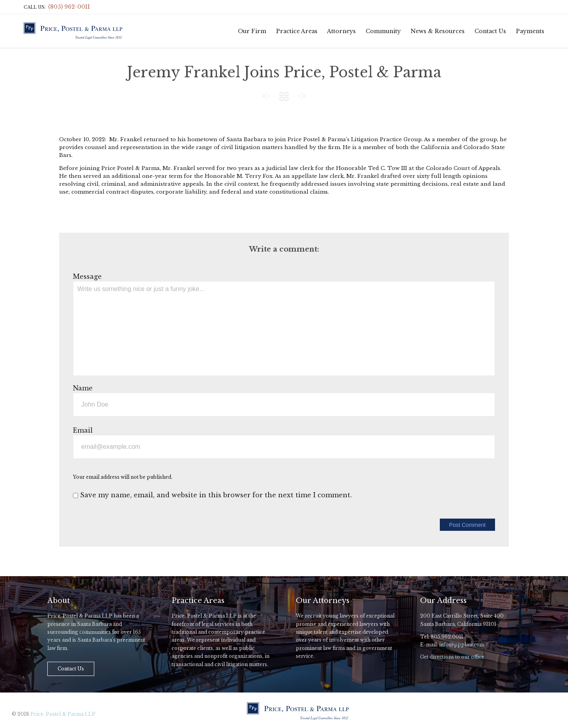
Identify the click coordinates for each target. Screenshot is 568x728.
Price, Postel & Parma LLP (63, 714)
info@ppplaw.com (462, 645)
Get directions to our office (452, 657)
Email (83, 430)
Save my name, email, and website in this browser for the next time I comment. (212, 495)
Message (87, 276)
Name (83, 388)
